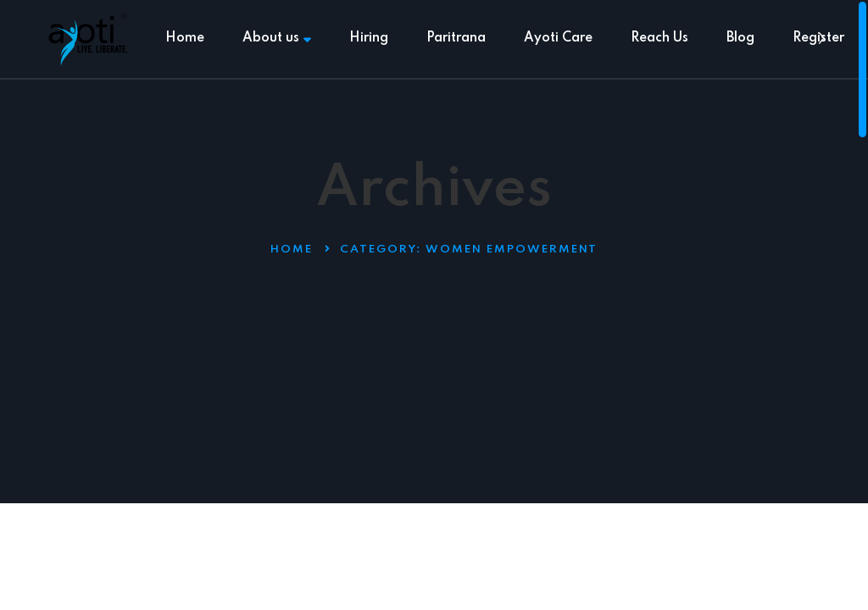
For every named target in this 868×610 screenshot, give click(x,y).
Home (185, 38)
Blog (740, 38)
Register (818, 38)
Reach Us (659, 38)
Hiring (369, 38)
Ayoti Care (558, 38)
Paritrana (456, 38)
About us (277, 38)
